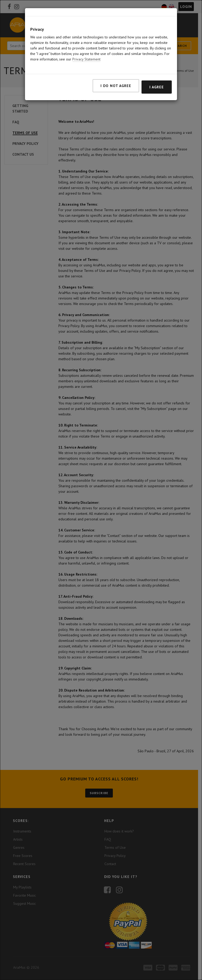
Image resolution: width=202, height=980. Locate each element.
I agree (157, 87)
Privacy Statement (86, 59)
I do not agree (116, 86)
